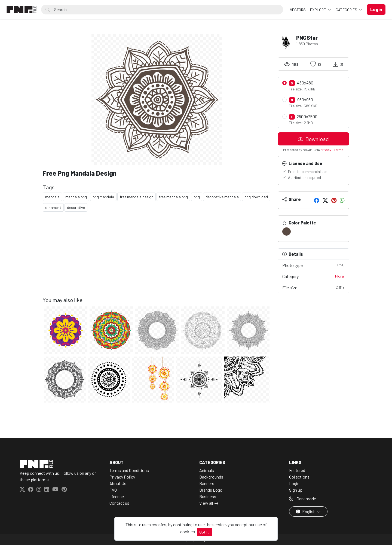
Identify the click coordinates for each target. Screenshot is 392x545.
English (306, 511)
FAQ (113, 490)
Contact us (119, 503)
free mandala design (137, 197)
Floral (340, 276)
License (117, 496)
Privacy (326, 150)
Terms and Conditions (129, 470)
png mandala (103, 197)
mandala (52, 197)
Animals (207, 470)
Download (313, 139)
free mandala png (173, 197)
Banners (207, 483)
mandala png (76, 197)
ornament (53, 207)
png (197, 197)
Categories (347, 10)
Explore (318, 10)
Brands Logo (211, 490)
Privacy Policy (122, 477)
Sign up (296, 490)
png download (256, 197)
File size (314, 287)
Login (294, 483)
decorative (76, 207)
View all (206, 503)
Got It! (204, 532)
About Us (118, 483)
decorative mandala (222, 197)
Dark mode (303, 499)
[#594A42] (287, 232)
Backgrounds (211, 477)
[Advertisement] (157, 258)
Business (208, 496)
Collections (299, 477)
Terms (339, 150)
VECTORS (298, 10)
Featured (297, 470)
